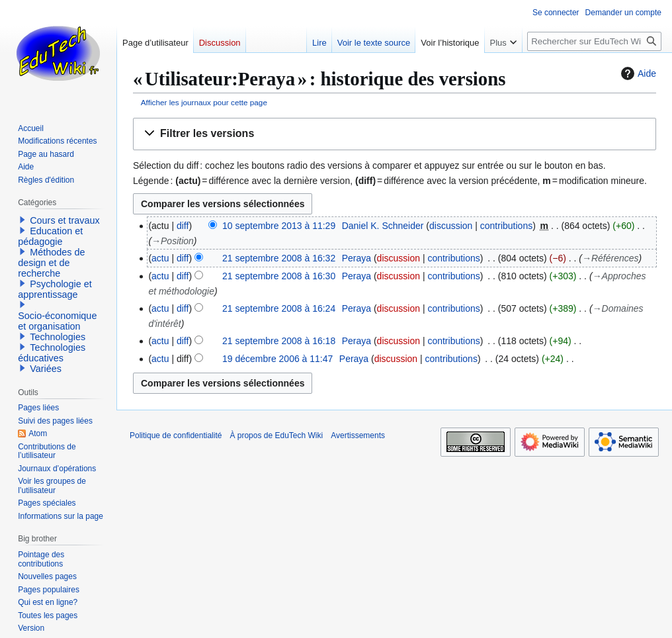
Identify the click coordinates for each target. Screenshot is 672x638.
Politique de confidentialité (176, 435)
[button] (395, 134)
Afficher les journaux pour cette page (204, 102)
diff (183, 226)
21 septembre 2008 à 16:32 (279, 258)
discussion (451, 226)
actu (160, 258)
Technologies (58, 337)
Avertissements (358, 435)
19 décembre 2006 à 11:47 (277, 359)
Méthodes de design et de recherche (51, 263)
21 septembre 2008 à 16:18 (279, 341)
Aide (637, 73)
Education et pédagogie (50, 236)
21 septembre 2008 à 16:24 (279, 308)
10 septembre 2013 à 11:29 (279, 226)
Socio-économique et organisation (57, 321)
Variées (46, 369)
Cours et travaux (65, 220)
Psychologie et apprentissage (55, 289)
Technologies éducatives (52, 353)
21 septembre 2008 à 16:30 (279, 276)
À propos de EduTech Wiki (276, 435)
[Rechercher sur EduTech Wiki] (594, 41)
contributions (506, 226)
